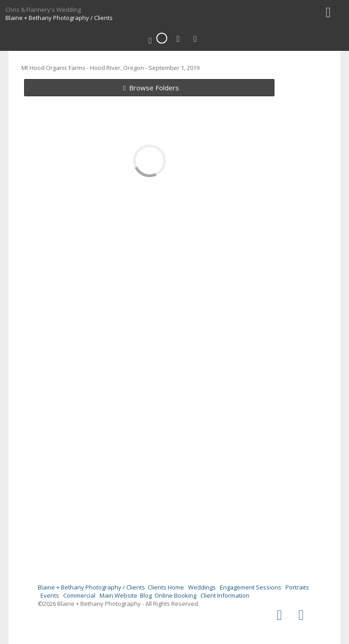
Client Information (225, 595)
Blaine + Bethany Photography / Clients (59, 18)
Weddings (202, 587)
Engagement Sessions (251, 587)
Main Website (118, 595)
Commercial (79, 595)
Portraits (297, 587)
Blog (146, 595)
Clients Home (166, 587)
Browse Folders (154, 88)
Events (50, 595)
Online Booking (175, 595)
